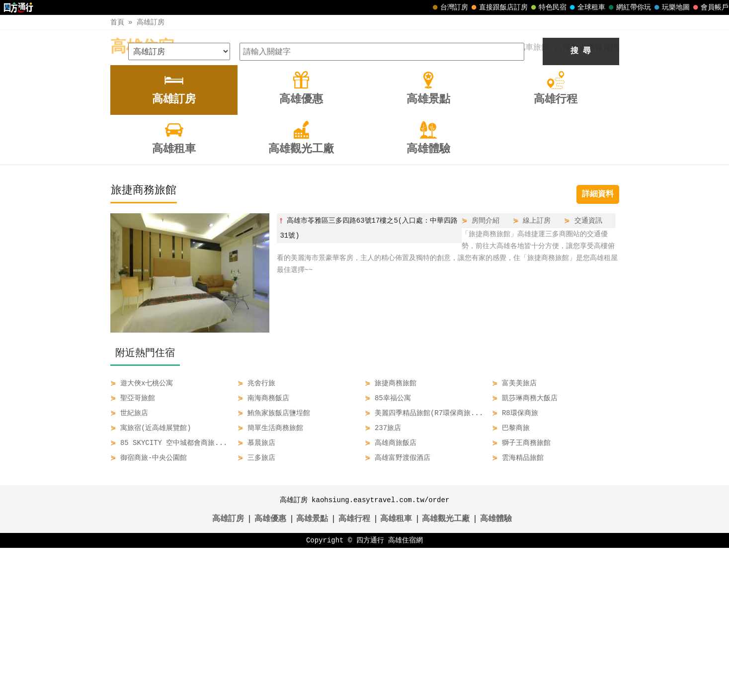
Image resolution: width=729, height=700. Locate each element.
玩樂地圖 (671, 7)
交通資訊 (588, 373)
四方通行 (370, 692)
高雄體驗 (496, 671)
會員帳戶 (710, 7)
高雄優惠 (270, 671)
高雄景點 (312, 671)
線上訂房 (537, 373)
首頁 (117, 22)
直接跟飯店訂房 (498, 7)
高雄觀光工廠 (446, 671)
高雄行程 (354, 671)
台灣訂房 (449, 7)
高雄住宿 (142, 47)
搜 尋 (581, 203)
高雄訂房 (151, 22)
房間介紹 (486, 373)
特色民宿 (548, 7)
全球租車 (586, 7)
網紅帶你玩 (629, 7)
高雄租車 (396, 671)
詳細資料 (598, 347)
